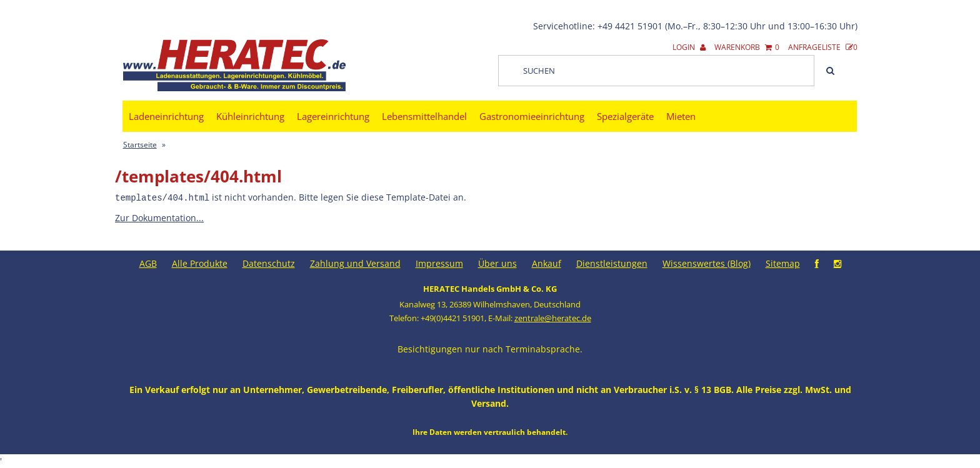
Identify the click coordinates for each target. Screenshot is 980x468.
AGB (148, 263)
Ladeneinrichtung (166, 116)
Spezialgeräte (625, 116)
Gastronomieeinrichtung (532, 116)
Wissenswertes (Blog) (707, 263)
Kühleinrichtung (250, 116)
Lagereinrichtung (333, 116)
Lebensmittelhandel (424, 116)
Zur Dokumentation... (159, 217)
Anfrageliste (823, 47)
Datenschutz (269, 263)
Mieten (681, 116)
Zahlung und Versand (355, 263)
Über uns (497, 263)
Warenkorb (747, 47)
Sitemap (783, 263)
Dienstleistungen (612, 263)
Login (689, 47)
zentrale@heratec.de (553, 317)
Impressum (439, 263)
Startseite (140, 145)
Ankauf (547, 263)
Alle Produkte (200, 263)
